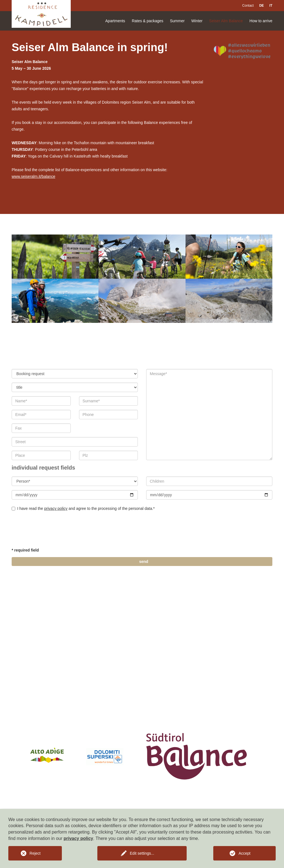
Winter (197, 21)
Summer (177, 21)
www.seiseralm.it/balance (33, 176)
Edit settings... (142, 853)
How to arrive (261, 21)
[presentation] (54, 530)
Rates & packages (148, 21)
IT (271, 6)
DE (262, 6)
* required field (25, 550)
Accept (244, 853)
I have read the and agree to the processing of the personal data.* (83, 508)
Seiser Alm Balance (226, 21)
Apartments (115, 21)
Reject (35, 853)
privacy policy (56, 508)
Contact (248, 6)
